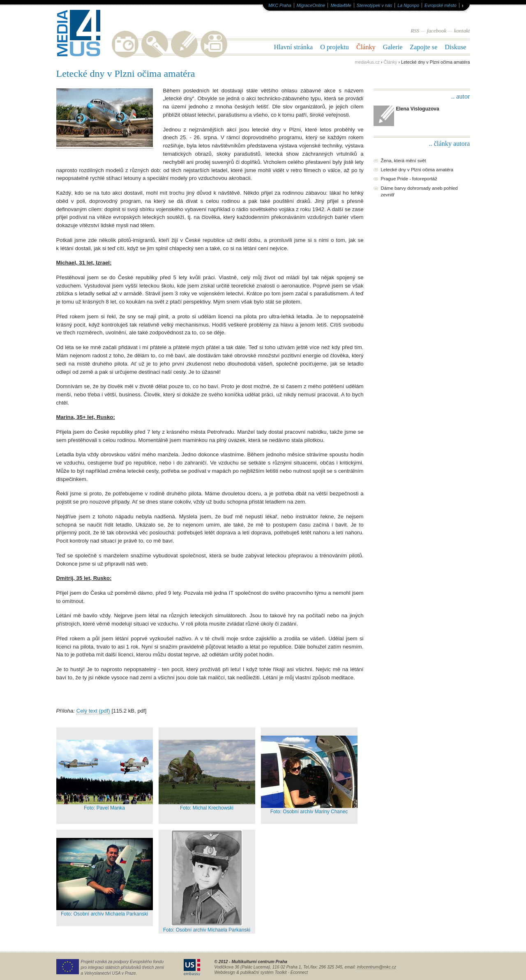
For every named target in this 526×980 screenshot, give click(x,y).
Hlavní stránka (293, 47)
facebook (437, 31)
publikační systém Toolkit (264, 972)
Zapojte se (423, 47)
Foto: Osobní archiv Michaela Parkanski (105, 877)
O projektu (335, 47)
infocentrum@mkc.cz (376, 967)
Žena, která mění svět (404, 161)
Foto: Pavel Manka (105, 775)
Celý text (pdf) (93, 711)
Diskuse (455, 47)
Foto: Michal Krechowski (207, 775)
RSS (415, 31)
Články (366, 47)
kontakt (462, 31)
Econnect (299, 972)
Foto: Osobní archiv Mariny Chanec (309, 775)
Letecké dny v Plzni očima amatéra (417, 170)
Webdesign (225, 972)
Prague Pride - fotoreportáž (409, 179)
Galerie (393, 47)
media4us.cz (367, 62)
